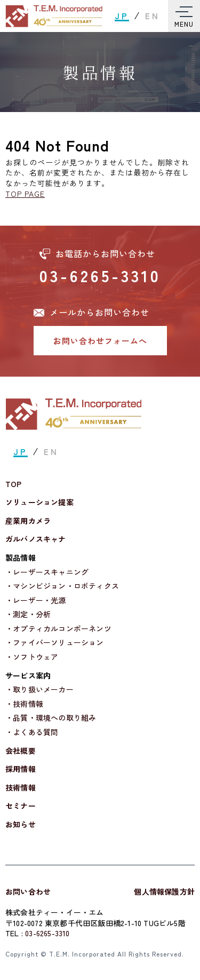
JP (122, 16)
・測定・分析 (28, 614)
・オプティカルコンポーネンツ (58, 629)
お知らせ (21, 824)
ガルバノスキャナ (36, 539)
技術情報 (21, 788)
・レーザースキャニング (47, 572)
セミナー (21, 806)
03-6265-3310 (100, 275)
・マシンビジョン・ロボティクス (62, 586)
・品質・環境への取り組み (51, 718)
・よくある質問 (32, 732)
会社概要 (21, 751)
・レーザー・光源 (36, 600)
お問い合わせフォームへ (100, 341)
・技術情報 (24, 704)
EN (153, 16)
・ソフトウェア (32, 657)
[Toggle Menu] (184, 16)
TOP (14, 484)
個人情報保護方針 (164, 891)
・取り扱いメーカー (39, 690)
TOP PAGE (25, 194)
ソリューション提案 (39, 502)
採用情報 (21, 769)
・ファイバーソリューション (55, 643)
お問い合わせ (28, 891)
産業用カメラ (28, 521)
